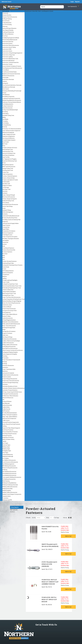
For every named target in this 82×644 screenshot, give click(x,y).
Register (77, 2)
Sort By (34, 518)
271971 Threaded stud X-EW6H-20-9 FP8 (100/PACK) (49, 564)
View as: (65, 518)
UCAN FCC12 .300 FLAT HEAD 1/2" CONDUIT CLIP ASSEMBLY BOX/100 (50, 582)
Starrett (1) (12, 512)
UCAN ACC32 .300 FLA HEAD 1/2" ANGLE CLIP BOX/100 (49, 599)
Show (48, 518)
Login (72, 2)
